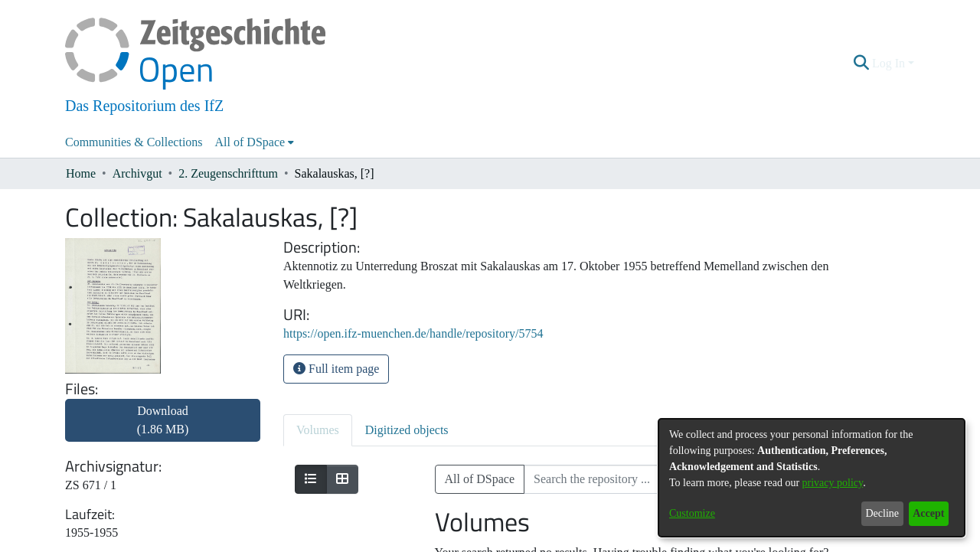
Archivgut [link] (137, 173)
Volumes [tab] (318, 430)
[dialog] (812, 478)
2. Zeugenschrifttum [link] (228, 173)
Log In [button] (890, 63)
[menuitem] (255, 142)
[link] (163, 429)
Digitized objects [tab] (407, 430)
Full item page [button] (336, 369)
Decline (882, 513)
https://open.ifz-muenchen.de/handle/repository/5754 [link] (413, 333)
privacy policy (833, 483)
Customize (692, 513)
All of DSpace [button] (250, 142)
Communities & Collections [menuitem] (134, 142)
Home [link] (81, 173)
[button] (862, 64)
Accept (928, 513)
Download (163, 420)
